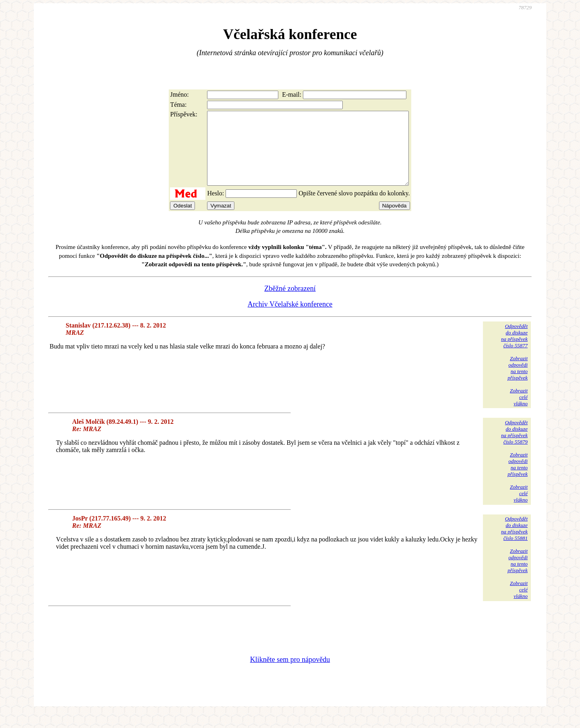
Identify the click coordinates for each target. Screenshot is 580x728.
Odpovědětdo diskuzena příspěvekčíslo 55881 (514, 543)
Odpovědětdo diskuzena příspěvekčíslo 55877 (514, 350)
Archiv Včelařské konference (290, 319)
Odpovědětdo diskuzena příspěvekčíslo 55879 (514, 447)
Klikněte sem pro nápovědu (290, 674)
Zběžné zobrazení (290, 303)
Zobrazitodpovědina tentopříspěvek (518, 383)
